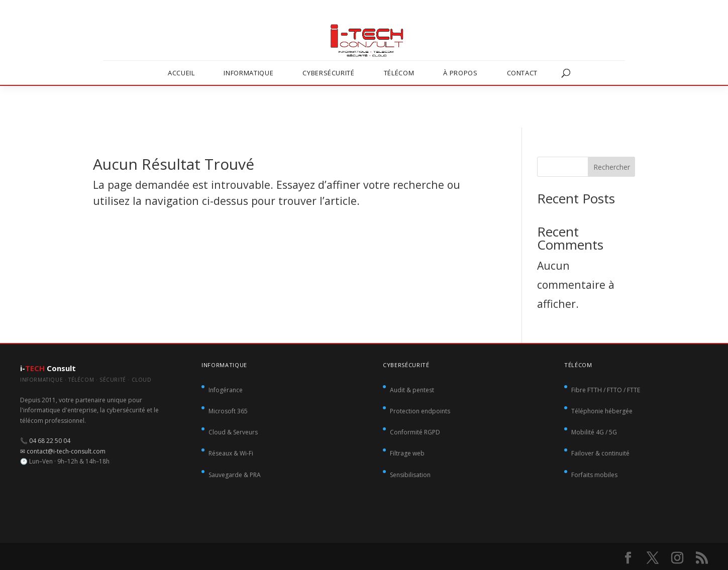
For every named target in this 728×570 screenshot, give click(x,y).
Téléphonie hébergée (602, 411)
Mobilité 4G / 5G (594, 432)
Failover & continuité (600, 453)
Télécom (399, 73)
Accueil (181, 73)
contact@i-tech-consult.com (66, 451)
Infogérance (226, 390)
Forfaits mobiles (594, 475)
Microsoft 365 (228, 411)
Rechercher (612, 167)
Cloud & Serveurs (233, 432)
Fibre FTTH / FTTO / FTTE (606, 390)
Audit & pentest (412, 390)
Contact (523, 73)
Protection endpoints (420, 411)
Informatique (248, 73)
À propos (460, 73)
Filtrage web (407, 453)
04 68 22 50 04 (50, 441)
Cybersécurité (328, 73)
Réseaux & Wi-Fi (231, 453)
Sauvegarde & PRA (235, 475)
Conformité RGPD (415, 432)
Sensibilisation (410, 475)
